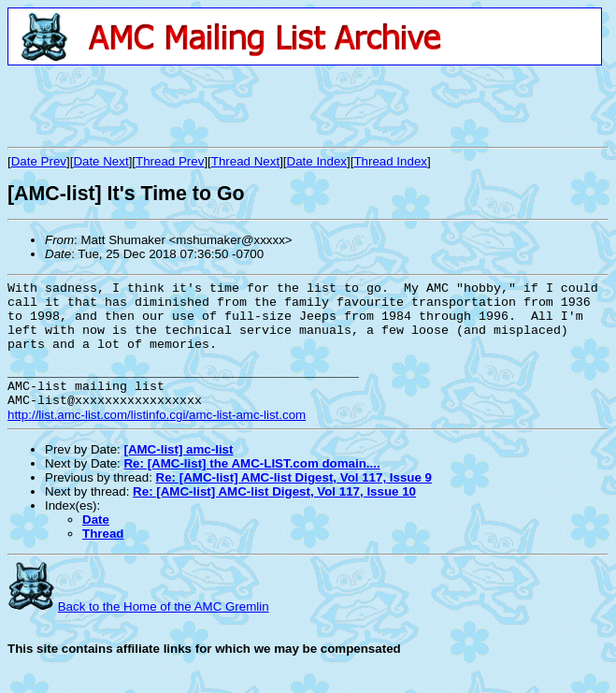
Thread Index (390, 161)
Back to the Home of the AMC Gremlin (164, 632)
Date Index (317, 161)
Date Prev (39, 161)
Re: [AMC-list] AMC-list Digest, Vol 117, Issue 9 (294, 503)
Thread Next (245, 161)
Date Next (100, 161)
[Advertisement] (226, 106)
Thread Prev (170, 161)
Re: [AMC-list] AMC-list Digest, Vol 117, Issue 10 (274, 517)
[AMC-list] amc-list (178, 475)
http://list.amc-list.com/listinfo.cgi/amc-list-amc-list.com (157, 440)
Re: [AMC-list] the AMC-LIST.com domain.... (251, 489)
